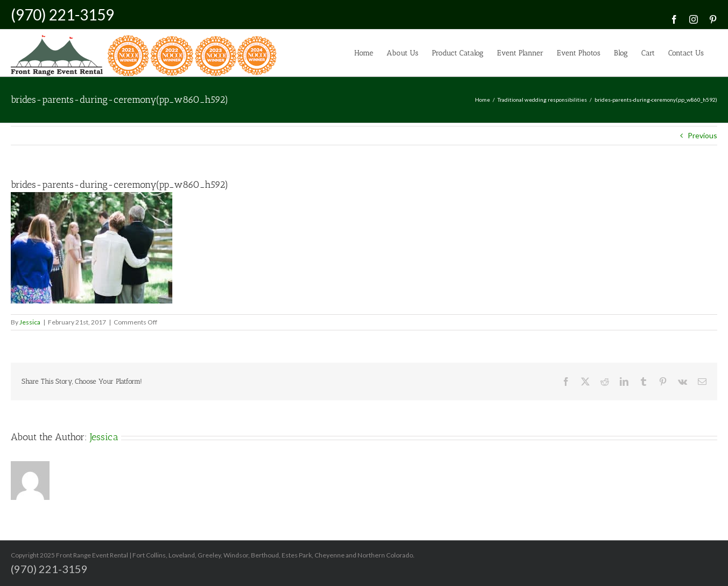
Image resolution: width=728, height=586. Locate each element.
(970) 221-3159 (62, 15)
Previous (702, 135)
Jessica (30, 322)
